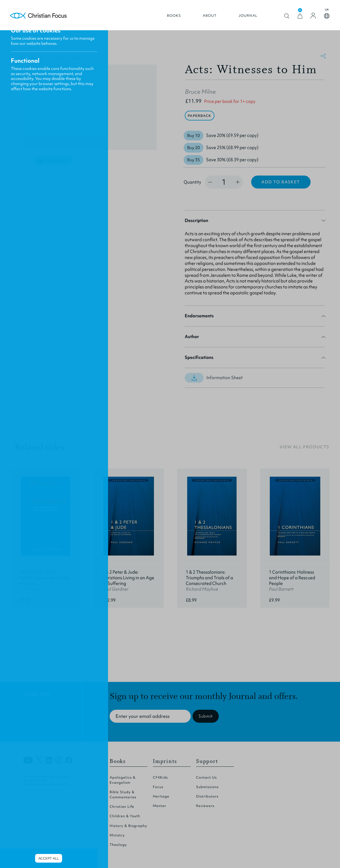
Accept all (49, 858)
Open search (284, 18)
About (207, 18)
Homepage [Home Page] (42, 18)
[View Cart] (297, 18)
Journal (245, 18)
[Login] (310, 18)
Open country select (324, 18)
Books (171, 18)
